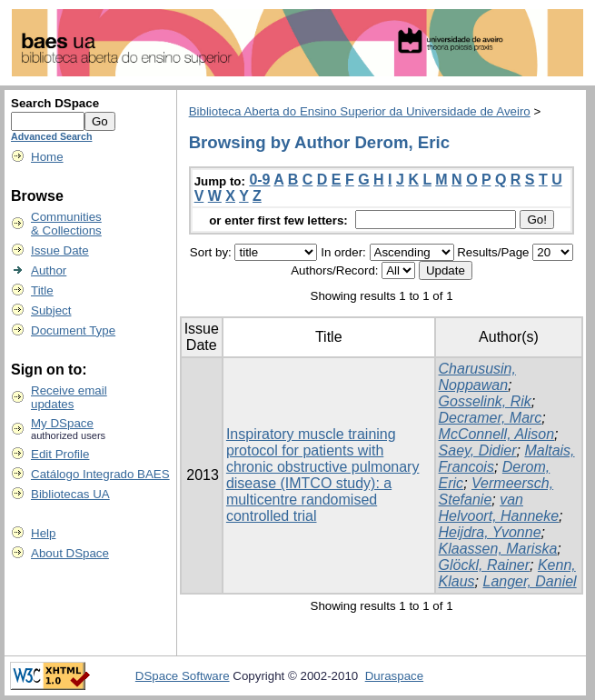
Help (43, 533)
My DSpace (62, 423)
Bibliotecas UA (70, 494)
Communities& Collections (66, 224)
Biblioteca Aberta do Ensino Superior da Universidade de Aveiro (360, 111)
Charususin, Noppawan (477, 377)
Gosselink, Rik (485, 401)
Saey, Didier (478, 450)
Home (47, 157)
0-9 (259, 180)
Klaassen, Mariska (498, 549)
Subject (51, 310)
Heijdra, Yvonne (490, 532)
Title (42, 290)
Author (49, 270)
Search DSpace (55, 103)
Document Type (73, 330)
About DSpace (70, 553)
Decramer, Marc (491, 418)
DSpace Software (183, 676)
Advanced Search (51, 136)
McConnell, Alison (496, 434)
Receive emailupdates (69, 397)
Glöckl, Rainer (484, 565)
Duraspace (394, 676)
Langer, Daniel (529, 581)
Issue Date (60, 250)
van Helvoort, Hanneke (499, 508)
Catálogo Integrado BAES (100, 474)
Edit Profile (60, 454)
